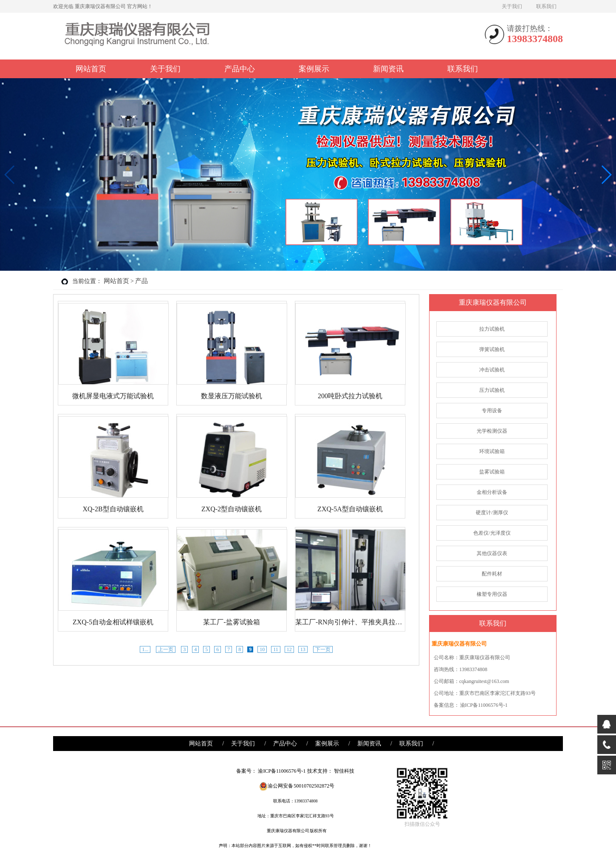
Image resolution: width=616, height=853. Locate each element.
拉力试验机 (492, 329)
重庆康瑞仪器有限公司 (493, 302)
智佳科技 (344, 771)
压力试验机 (492, 390)
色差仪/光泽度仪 (492, 533)
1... (145, 649)
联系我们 (546, 6)
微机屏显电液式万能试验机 (113, 396)
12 (289, 649)
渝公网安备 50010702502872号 (297, 786)
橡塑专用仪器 (492, 594)
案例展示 (314, 69)
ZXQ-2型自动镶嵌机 (232, 509)
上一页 (166, 649)
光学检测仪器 (492, 431)
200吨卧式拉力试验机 (350, 396)
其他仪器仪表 (492, 553)
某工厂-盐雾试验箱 (231, 622)
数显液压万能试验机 (232, 396)
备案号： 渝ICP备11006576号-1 (271, 771)
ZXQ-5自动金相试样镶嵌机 (113, 622)
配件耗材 (492, 574)
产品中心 (240, 69)
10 (262, 649)
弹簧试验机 (492, 349)
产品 (141, 281)
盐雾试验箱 (492, 472)
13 (303, 649)
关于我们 (512, 6)
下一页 (323, 649)
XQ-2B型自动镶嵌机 (113, 509)
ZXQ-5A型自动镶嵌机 (350, 509)
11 (276, 649)
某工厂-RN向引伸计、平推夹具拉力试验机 (350, 622)
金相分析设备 (492, 492)
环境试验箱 (492, 451)
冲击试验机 (492, 370)
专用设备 (492, 411)
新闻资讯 (388, 69)
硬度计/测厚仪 (492, 513)
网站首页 (91, 69)
